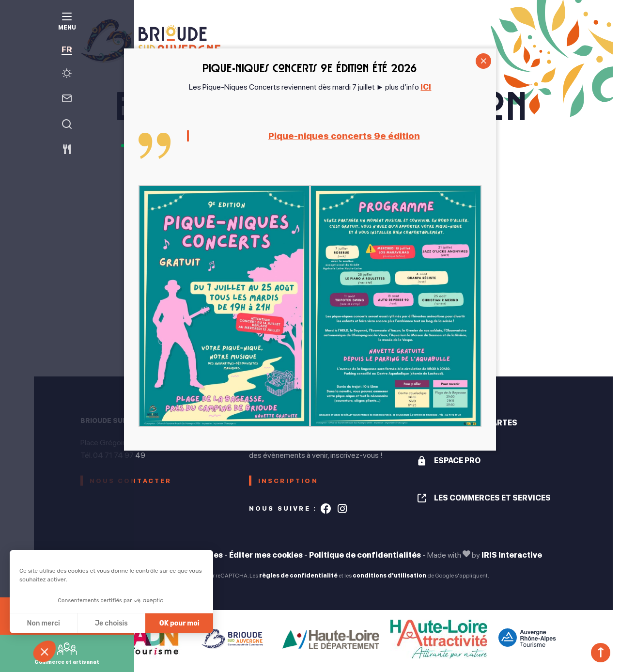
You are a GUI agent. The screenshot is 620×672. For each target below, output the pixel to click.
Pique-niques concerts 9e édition (344, 136)
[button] (49, 656)
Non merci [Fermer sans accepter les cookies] (43, 623)
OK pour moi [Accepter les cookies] (179, 623)
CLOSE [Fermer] (483, 61)
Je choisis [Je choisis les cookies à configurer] (111, 623)
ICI (426, 87)
